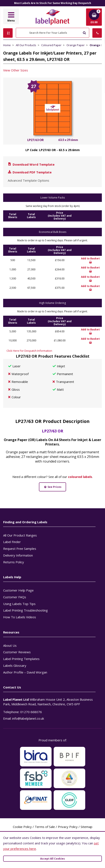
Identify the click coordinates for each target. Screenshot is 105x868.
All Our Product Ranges (20, 535)
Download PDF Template (29, 172)
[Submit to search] (84, 32)
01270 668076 (31, 712)
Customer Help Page (18, 590)
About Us (10, 645)
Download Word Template (31, 164)
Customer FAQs (15, 597)
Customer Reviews (17, 652)
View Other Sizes (16, 70)
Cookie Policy (22, 827)
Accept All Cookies (52, 859)
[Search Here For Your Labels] (52, 33)
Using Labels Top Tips (19, 604)
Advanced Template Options (29, 180)
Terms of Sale (45, 827)
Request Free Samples (20, 549)
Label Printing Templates (21, 659)
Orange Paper (76, 45)
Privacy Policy (68, 827)
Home (7, 45)
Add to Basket (90, 260)
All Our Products (26, 45)
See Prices (53, 487)
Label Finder (12, 542)
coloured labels (80, 477)
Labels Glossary (15, 665)
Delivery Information (18, 555)
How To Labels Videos (20, 617)
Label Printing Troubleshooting (25, 610)
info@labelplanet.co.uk (28, 718)
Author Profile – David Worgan (25, 672)
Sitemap (86, 827)
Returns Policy (14, 562)
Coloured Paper (51, 45)
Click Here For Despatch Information (29, 351)
